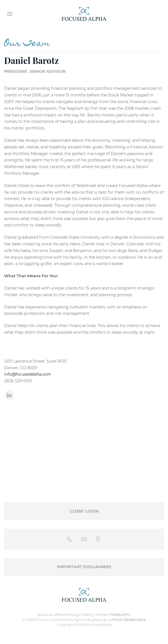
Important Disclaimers (84, 567)
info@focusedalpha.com (28, 374)
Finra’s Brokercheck (129, 620)
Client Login (84, 511)
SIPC (126, 615)
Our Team (27, 44)
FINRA (116, 615)
